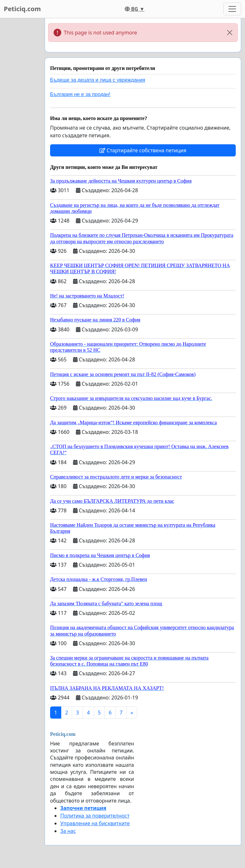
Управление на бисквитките (95, 823)
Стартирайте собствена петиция (143, 150)
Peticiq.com (22, 9)
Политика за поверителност (95, 816)
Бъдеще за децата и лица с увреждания (98, 80)
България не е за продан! (80, 94)
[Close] (230, 33)
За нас (68, 831)
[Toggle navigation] (232, 9)
